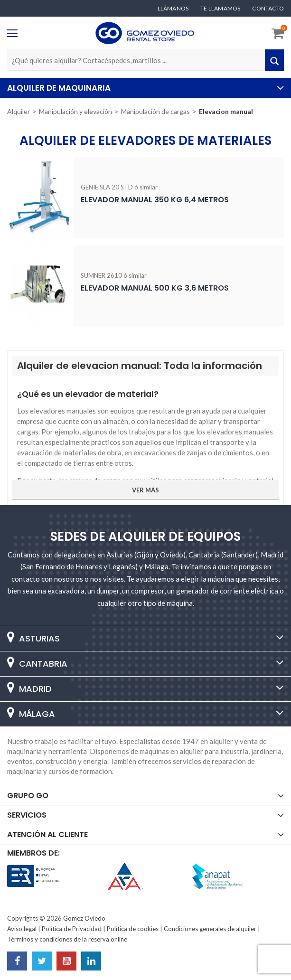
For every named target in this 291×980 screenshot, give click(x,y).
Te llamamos (220, 9)
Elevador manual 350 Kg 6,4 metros (155, 200)
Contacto (268, 9)
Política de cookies (133, 929)
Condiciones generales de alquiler (210, 929)
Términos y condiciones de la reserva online (67, 939)
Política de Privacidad (72, 929)
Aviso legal (22, 929)
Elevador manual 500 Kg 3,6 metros (155, 288)
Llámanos (173, 9)
